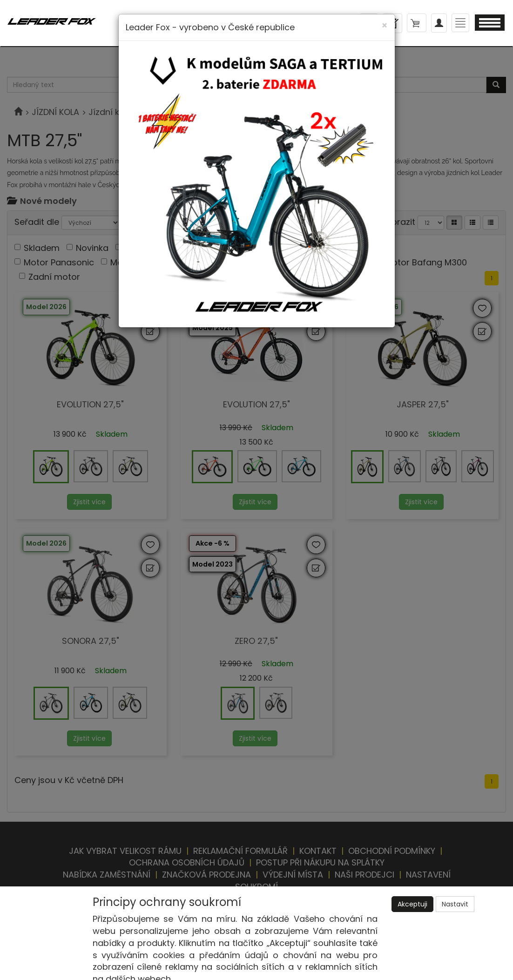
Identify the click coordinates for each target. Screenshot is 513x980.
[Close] (385, 25)
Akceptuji (412, 904)
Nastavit (455, 904)
